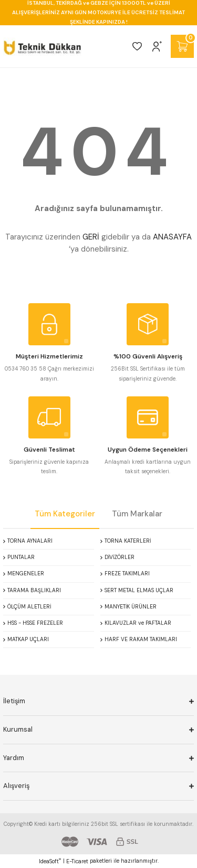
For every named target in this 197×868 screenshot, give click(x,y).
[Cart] (182, 46)
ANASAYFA (172, 237)
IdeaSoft (50, 861)
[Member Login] (157, 46)
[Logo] (42, 46)
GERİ (91, 237)
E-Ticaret (77, 861)
